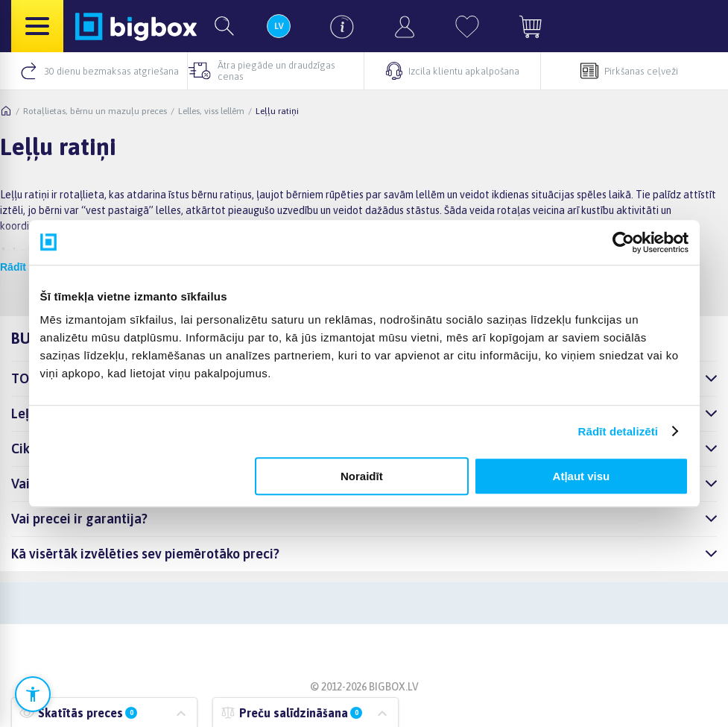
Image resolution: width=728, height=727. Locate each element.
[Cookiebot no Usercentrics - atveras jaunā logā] (623, 242)
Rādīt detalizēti (618, 431)
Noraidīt (362, 476)
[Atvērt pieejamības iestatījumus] (33, 694)
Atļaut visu (582, 476)
